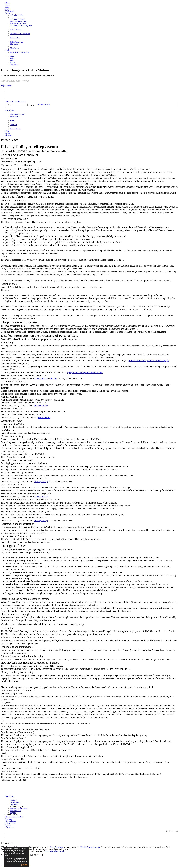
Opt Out (54, 378)
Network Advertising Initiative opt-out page (149, 360)
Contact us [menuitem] (14, 804)
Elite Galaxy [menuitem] (15, 44)
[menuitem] (8, 5)
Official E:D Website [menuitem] (18, 19)
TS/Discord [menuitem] (10, 11)
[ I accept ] (25, 865)
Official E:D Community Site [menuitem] (21, 25)
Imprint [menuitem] (13, 813)
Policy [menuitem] (8, 9)
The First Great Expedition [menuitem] (20, 34)
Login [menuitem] (8, 133)
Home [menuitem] (8, 3)
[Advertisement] (70, 788)
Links (8, 13)
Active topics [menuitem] (15, 116)
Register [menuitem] (9, 135)
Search (31, 105)
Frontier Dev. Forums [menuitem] (18, 23)
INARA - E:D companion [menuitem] (19, 52)
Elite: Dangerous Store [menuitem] (18, 21)
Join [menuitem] (7, 7)
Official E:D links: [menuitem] (17, 15)
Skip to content (6, 85)
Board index (10, 101)
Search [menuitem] (13, 121)
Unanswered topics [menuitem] (17, 114)
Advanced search (44, 105)
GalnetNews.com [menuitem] (16, 42)
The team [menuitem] (13, 125)
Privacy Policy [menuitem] (15, 129)
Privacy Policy (20, 101)
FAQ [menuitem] (7, 131)
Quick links (10, 110)
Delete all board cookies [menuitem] (19, 809)
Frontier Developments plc (90, 847)
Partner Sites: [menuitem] (15, 38)
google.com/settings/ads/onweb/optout (85, 372)
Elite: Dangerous (57, 847)
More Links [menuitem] (14, 48)
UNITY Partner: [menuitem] (16, 30)
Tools (7, 50)
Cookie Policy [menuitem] (15, 802)
